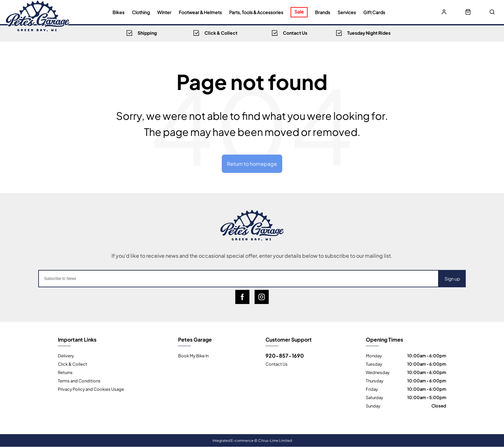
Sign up (452, 278)
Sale (299, 11)
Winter (164, 12)
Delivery (66, 355)
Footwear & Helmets (200, 12)
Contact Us (277, 364)
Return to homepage (252, 163)
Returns (65, 372)
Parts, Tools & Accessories (256, 12)
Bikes (118, 12)
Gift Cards (374, 12)
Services (347, 12)
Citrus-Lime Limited (275, 440)
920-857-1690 (285, 355)
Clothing (141, 12)
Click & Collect (72, 364)
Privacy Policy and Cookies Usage (91, 389)
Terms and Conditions (79, 380)
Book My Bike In (193, 355)
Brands (323, 12)
